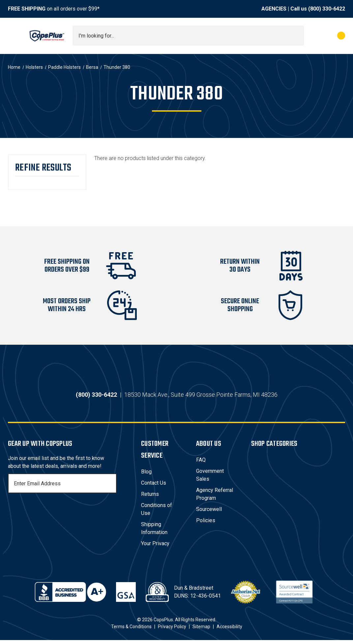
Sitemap (201, 631)
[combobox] (188, 36)
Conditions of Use (157, 513)
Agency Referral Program (215, 498)
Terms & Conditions (131, 631)
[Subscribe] (111, 487)
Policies (206, 524)
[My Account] (312, 36)
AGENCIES (274, 9)
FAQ (201, 464)
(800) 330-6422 (327, 9)
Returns (150, 498)
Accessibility (229, 631)
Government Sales (210, 479)
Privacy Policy (172, 631)
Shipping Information (154, 532)
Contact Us (154, 487)
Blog (146, 476)
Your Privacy (155, 547)
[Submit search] (297, 36)
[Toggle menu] (14, 36)
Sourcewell (209, 513)
